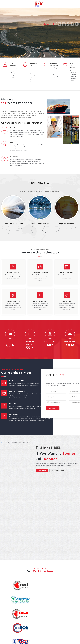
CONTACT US (42, 471)
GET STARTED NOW (58, 471)
